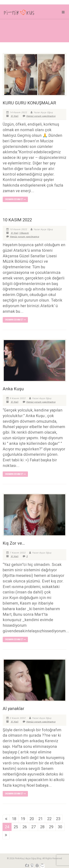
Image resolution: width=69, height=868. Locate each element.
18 (14, 819)
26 (25, 827)
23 (58, 819)
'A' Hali (15, 116)
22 (49, 819)
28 (42, 827)
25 (16, 827)
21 (41, 819)
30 (60, 827)
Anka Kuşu (13, 389)
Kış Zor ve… (14, 543)
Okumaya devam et (15, 199)
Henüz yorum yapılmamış (39, 116)
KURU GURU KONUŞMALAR (29, 103)
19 (23, 819)
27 (34, 827)
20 (32, 819)
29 (51, 827)
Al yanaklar (14, 709)
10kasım (24, 233)
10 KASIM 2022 (17, 220)
